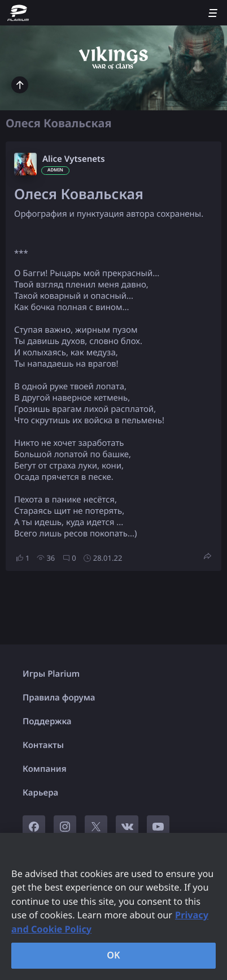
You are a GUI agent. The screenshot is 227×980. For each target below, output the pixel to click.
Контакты (43, 745)
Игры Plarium (51, 674)
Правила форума (59, 698)
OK (114, 955)
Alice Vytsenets (74, 159)
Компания (45, 769)
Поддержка (47, 721)
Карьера (40, 793)
